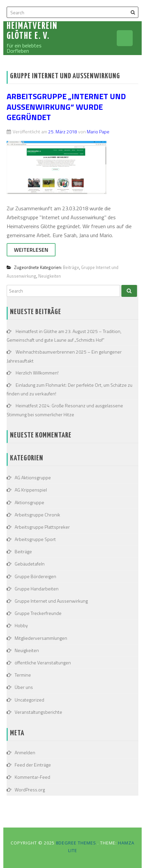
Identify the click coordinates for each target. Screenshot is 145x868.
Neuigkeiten (50, 276)
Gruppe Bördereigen (35, 576)
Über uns (24, 687)
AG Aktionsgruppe (33, 477)
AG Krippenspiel (31, 490)
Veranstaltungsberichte (38, 712)
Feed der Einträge (33, 765)
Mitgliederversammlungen (41, 638)
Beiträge (71, 267)
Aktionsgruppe (29, 502)
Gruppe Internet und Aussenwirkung (51, 601)
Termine (23, 675)
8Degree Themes (77, 843)
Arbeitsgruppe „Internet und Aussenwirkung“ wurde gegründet (66, 106)
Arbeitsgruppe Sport (35, 539)
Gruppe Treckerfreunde (38, 613)
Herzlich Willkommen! (37, 373)
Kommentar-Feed (32, 777)
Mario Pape (98, 132)
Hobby (21, 625)
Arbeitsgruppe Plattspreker (42, 527)
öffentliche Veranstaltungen (43, 663)
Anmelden (25, 752)
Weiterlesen (31, 250)
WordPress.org (30, 790)
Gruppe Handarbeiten (37, 589)
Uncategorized (29, 700)
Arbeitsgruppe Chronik (37, 515)
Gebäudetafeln (30, 564)
